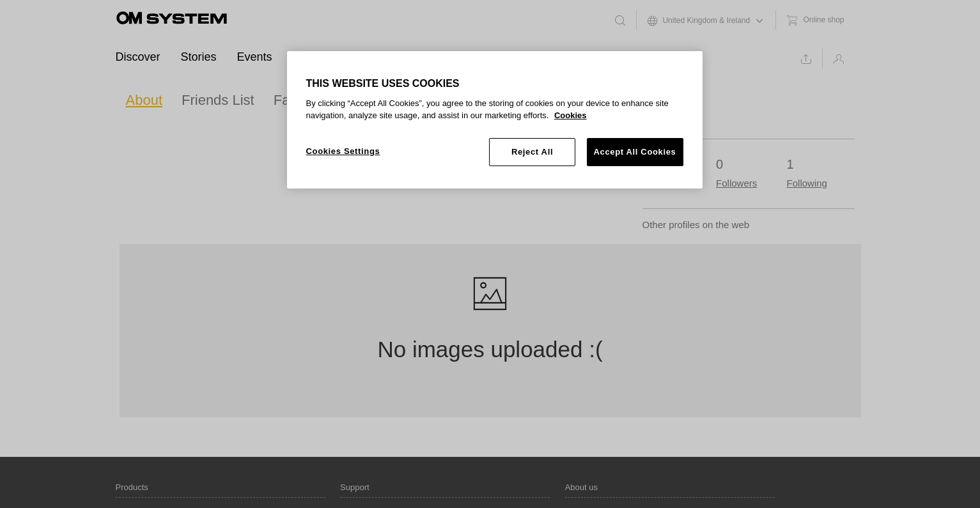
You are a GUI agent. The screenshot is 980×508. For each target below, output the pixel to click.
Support (404, 57)
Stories (199, 57)
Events (255, 57)
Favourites (307, 100)
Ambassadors (328, 57)
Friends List (218, 100)
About (144, 100)
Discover (138, 57)
